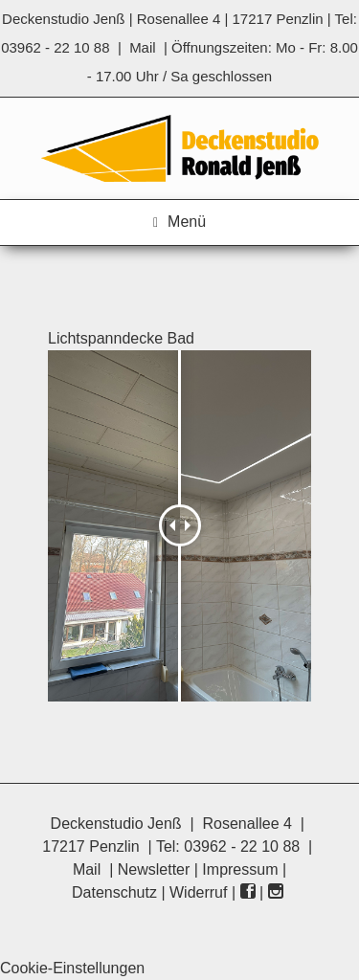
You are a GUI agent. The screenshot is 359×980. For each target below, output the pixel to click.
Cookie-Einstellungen (72, 968)
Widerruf (198, 892)
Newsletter (154, 869)
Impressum (240, 869)
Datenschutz (114, 892)
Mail (143, 47)
